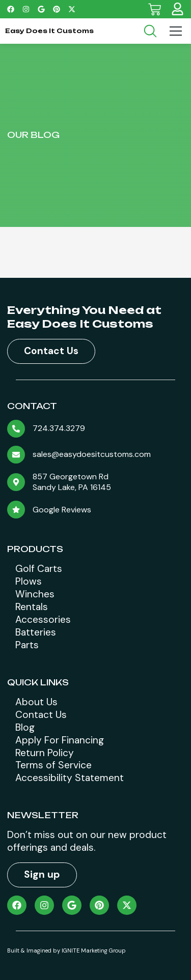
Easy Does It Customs (49, 31)
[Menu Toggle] (176, 31)
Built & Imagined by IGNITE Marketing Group (66, 950)
